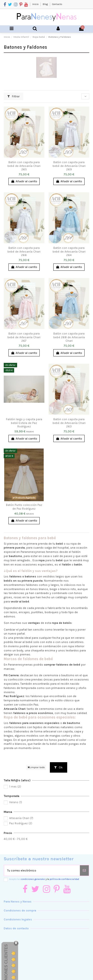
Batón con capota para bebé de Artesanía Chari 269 (69, 166)
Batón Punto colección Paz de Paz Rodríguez (24, 507)
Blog (46, 4)
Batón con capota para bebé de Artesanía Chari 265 (24, 166)
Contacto (57, 4)
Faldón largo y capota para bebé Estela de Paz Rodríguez (24, 423)
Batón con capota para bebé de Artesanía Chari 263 (69, 423)
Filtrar (14, 96)
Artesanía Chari (21, 818)
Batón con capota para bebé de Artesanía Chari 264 (69, 251)
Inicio (36, 4)
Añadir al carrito (24, 181)
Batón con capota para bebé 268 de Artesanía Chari (69, 337)
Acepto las (44, 879)
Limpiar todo (36, 767)
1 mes (15, 787)
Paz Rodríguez (21, 823)
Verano (16, 802)
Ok (59, 767)
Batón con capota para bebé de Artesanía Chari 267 (24, 337)
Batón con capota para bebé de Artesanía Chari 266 (24, 251)
